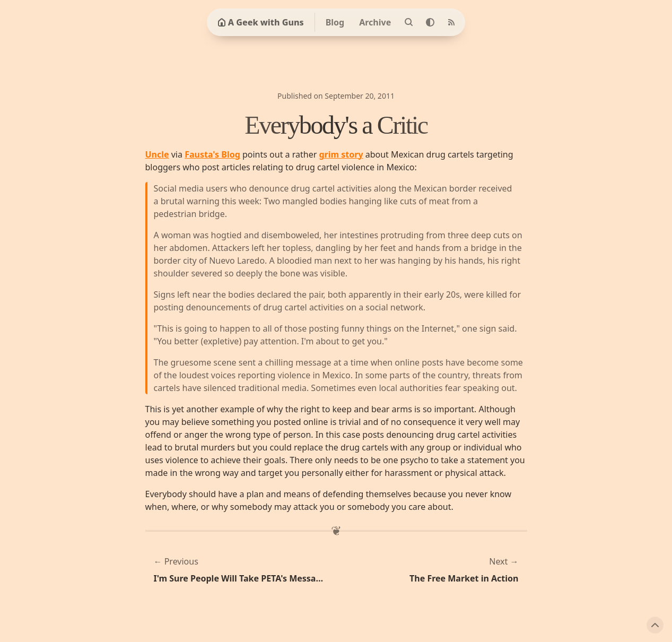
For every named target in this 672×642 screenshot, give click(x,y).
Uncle (157, 154)
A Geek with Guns (261, 22)
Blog (335, 22)
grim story (341, 154)
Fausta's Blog (212, 154)
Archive (375, 22)
